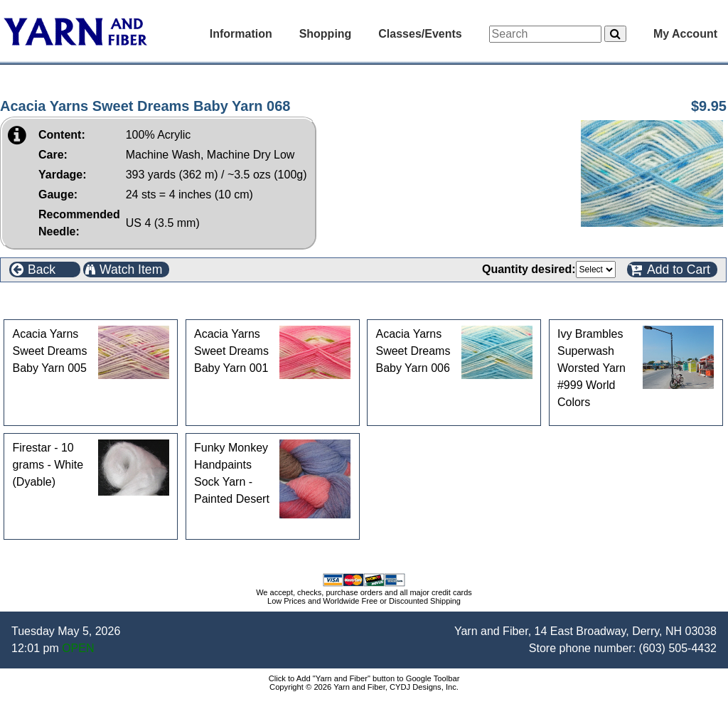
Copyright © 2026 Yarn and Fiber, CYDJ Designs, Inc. (364, 687)
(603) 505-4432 (678, 648)
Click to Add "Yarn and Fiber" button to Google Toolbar (364, 678)
